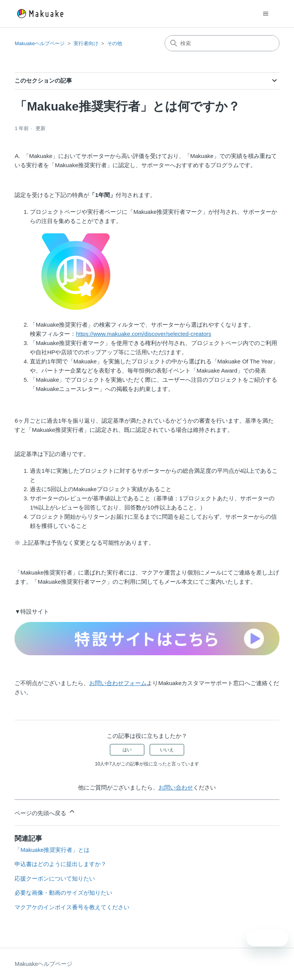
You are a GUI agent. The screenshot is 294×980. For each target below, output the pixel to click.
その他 (115, 43)
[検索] (222, 43)
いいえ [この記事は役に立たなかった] (167, 750)
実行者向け (86, 43)
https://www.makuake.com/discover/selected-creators (143, 334)
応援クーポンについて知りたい (55, 878)
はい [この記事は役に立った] (127, 750)
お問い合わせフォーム (118, 683)
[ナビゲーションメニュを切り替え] (266, 14)
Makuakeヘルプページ (40, 43)
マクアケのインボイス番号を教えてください (72, 907)
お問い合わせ (176, 787)
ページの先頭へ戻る (45, 812)
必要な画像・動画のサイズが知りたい (63, 893)
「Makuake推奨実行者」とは (52, 850)
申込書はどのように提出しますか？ (60, 864)
